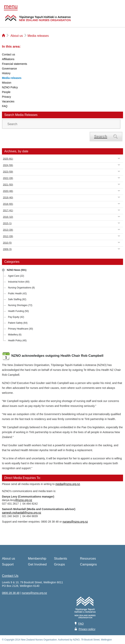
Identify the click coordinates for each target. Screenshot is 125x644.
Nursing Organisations (21, 288)
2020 (8, 191)
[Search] (61, 124)
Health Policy (17, 341)
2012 (8, 236)
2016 (8, 217)
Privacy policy (87, 629)
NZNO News (17, 270)
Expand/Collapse (119, 159)
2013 (8, 230)
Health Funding (18, 311)
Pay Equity (16, 317)
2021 (8, 185)
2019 (8, 198)
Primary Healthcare (20, 329)
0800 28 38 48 (11, 593)
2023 (8, 172)
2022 (8, 178)
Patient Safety (18, 323)
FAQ (81, 624)
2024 (8, 165)
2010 (7, 243)
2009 (7, 249)
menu (11, 6)
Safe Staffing (17, 299)
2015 (7, 223)
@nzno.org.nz (24, 500)
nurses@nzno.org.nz (75, 522)
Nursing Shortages (20, 305)
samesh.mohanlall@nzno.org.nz (22, 513)
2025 (8, 159)
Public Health (17, 294)
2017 (8, 210)
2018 (8, 204)
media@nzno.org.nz (68, 484)
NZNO (38, 20)
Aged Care (16, 276)
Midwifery (15, 335)
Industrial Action (19, 282)
